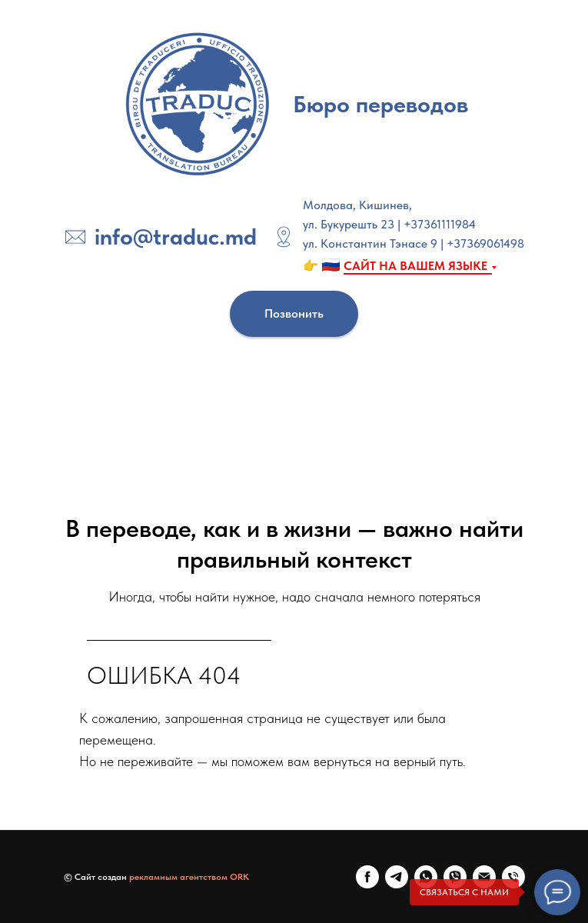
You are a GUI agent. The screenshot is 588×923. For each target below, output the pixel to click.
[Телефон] (513, 877)
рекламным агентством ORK (189, 877)
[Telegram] (397, 877)
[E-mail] (484, 877)
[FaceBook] (367, 877)
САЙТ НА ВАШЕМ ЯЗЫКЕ (415, 266)
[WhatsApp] (426, 877)
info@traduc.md (176, 236)
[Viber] (455, 877)
